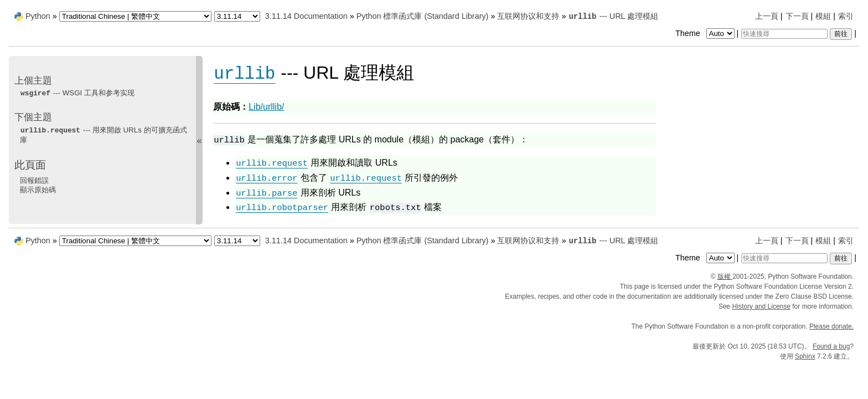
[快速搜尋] (784, 34)
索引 (846, 16)
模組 (823, 16)
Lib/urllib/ (266, 107)
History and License (761, 306)
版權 (725, 277)
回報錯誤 (34, 180)
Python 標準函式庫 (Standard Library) (423, 16)
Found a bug (831, 346)
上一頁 (767, 16)
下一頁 (797, 16)
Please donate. (831, 326)
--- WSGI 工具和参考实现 (77, 93)
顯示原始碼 (38, 190)
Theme (706, 33)
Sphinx (805, 356)
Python (38, 16)
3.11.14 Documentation (306, 16)
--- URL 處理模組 (613, 16)
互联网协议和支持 (528, 16)
